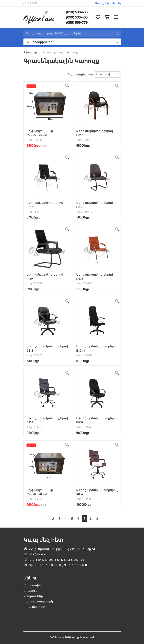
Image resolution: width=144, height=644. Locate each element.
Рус (34, 3)
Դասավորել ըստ (80, 74)
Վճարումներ (33, 596)
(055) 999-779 (77, 23)
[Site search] (69, 34)
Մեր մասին (32, 585)
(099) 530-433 (77, 17)
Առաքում (30, 591)
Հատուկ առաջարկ (38, 601)
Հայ (26, 3)
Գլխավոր (30, 52)
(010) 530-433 (77, 12)
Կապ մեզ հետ (34, 607)
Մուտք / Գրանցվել (108, 3)
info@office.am (38, 554)
